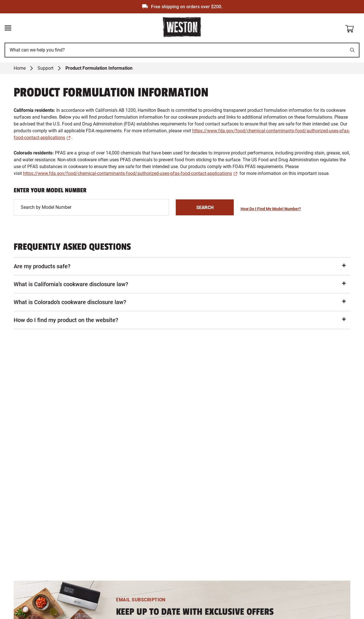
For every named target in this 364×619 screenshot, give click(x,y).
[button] (182, 266)
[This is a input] (91, 207)
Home (20, 68)
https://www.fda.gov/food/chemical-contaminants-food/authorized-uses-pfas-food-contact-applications (128, 173)
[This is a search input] (176, 50)
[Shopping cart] (352, 28)
